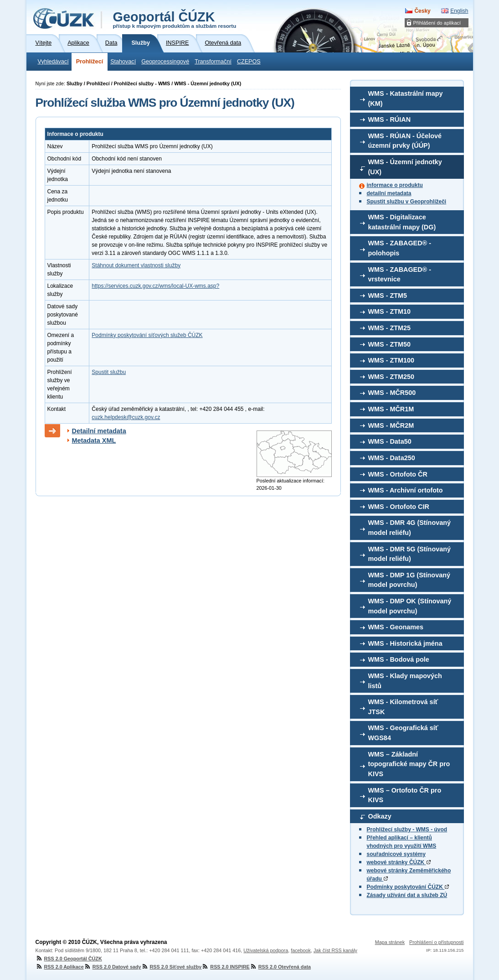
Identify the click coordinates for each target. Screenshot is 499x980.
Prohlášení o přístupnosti (436, 942)
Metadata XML (94, 441)
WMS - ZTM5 (388, 296)
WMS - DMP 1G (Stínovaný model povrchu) (409, 580)
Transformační (213, 62)
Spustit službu (109, 372)
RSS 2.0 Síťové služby (172, 967)
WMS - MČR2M (391, 425)
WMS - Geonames (396, 627)
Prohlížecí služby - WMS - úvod (407, 830)
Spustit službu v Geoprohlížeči (407, 202)
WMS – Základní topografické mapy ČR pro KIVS (409, 764)
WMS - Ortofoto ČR (398, 474)
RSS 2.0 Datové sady (113, 967)
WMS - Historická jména (405, 643)
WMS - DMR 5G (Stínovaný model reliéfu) (410, 554)
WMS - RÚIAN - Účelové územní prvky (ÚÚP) (405, 141)
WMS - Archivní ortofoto (406, 490)
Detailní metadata (99, 431)
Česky (422, 11)
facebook (301, 950)
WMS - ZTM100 (391, 360)
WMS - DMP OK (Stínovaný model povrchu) (410, 606)
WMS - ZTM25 (390, 328)
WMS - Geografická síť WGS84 (403, 733)
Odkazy (380, 816)
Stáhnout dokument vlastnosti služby (136, 265)
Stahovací (123, 62)
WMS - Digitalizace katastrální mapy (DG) (402, 222)
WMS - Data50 (390, 441)
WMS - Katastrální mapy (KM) (406, 99)
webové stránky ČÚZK (399, 862)
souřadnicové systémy (396, 854)
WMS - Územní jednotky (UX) (405, 167)
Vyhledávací (53, 62)
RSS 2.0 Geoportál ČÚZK (69, 959)
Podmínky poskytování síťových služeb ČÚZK (147, 335)
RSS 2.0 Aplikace (60, 967)
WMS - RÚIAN (390, 119)
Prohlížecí (90, 62)
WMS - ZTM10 (390, 311)
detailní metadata (389, 193)
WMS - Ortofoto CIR (399, 507)
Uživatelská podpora (266, 950)
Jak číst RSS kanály (335, 950)
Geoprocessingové (165, 62)
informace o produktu (395, 185)
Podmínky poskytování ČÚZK (408, 887)
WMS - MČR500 (392, 393)
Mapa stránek (390, 942)
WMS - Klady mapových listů (405, 681)
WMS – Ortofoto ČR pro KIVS (405, 795)
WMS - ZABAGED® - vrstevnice (400, 275)
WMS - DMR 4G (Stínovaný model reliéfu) (410, 528)
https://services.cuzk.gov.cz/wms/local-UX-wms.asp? (155, 286)
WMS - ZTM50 (390, 344)
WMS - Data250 (392, 458)
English (459, 11)
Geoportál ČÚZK (175, 19)
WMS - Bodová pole (399, 659)
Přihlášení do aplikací (437, 23)
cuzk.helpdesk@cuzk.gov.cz (126, 417)
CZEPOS (249, 62)
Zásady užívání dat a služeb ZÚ (407, 895)
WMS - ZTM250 (391, 377)
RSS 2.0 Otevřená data (280, 967)
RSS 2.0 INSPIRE (225, 967)
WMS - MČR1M (391, 409)
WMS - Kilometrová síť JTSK (403, 707)
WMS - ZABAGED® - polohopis (400, 248)
